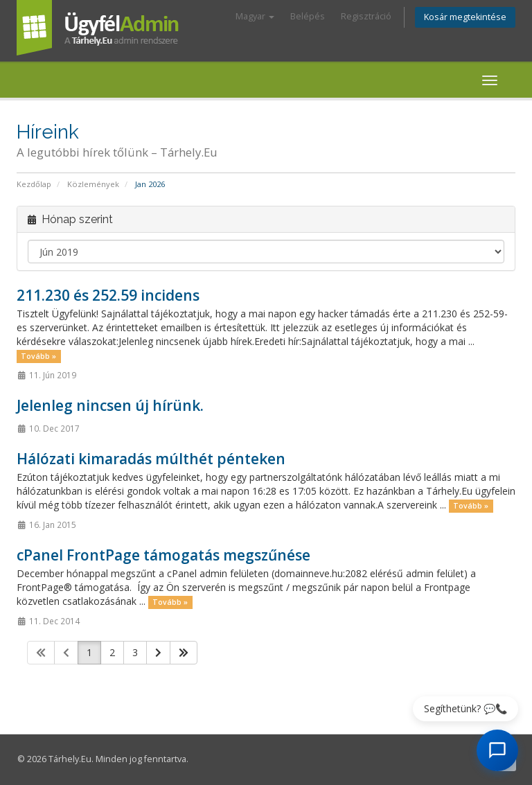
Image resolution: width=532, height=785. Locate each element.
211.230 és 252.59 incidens (108, 295)
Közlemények (93, 184)
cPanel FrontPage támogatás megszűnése (163, 555)
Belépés (308, 16)
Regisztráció (366, 16)
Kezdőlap (34, 184)
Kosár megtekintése (465, 17)
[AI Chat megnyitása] (497, 750)
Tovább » (38, 356)
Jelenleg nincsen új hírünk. (110, 405)
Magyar (255, 16)
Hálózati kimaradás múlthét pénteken (151, 459)
